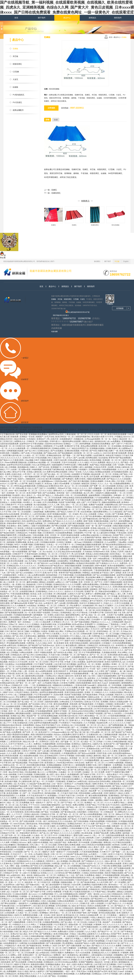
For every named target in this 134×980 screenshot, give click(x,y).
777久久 (3, 552)
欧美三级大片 (25, 636)
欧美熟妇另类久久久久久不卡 (30, 976)
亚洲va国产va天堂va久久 (32, 620)
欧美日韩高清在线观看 (117, 437)
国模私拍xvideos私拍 (20, 582)
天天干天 (100, 777)
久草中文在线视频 (122, 606)
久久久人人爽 (123, 472)
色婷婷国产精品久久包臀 (32, 702)
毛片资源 (121, 484)
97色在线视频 (37, 456)
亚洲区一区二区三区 (120, 667)
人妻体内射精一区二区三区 (76, 437)
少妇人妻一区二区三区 (42, 793)
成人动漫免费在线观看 (29, 758)
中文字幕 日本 (29, 721)
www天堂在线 (19, 826)
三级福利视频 (38, 514)
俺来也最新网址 (126, 932)
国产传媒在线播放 (83, 625)
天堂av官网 (76, 887)
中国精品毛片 (11, 948)
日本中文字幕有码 (16, 746)
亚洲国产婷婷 (46, 592)
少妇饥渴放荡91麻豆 (52, 880)
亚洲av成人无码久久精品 (113, 512)
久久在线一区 (78, 953)
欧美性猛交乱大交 (126, 599)
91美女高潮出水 (23, 669)
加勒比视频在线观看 (122, 528)
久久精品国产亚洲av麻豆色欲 (39, 786)
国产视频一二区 (69, 458)
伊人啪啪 (38, 505)
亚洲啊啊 (63, 711)
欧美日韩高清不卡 (81, 671)
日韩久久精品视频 (49, 904)
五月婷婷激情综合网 (110, 793)
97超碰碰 (31, 803)
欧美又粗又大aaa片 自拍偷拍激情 (106, 686)
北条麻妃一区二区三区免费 (70, 775)
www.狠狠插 (70, 700)
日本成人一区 (52, 547)
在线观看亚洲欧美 (27, 594)
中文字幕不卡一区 (67, 547)
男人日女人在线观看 (88, 517)
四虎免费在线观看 (117, 643)
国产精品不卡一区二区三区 (48, 552)
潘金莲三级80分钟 (66, 678)
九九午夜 (121, 939)
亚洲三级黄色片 (71, 622)
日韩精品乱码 (22, 535)
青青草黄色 (63, 559)
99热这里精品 (68, 500)
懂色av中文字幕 (123, 817)
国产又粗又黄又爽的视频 (79, 484)
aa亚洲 (3, 648)
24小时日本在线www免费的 (105, 711)
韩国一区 (4, 885)
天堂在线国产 (33, 843)
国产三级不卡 (118, 446)
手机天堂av (82, 974)
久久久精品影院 (116, 514)
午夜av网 (44, 941)
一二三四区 (120, 749)
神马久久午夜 (47, 707)
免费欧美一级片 (63, 531)
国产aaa (93, 883)
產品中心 (67, 18)
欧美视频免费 (74, 777)
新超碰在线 (31, 587)
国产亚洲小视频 (40, 690)
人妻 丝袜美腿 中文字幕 (32, 880)
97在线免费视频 (65, 627)
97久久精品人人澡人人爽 (81, 639)
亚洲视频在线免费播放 (38, 437)
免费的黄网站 (51, 514)
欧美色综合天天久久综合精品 (61, 824)
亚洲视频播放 (127, 444)
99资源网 (105, 559)
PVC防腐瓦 (17, 102)
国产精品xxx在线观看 (87, 756)
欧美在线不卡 (44, 735)
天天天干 (38, 575)
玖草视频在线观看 (84, 643)
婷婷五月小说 (91, 526)
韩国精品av (90, 582)
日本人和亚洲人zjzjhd (30, 941)
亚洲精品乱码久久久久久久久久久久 (22, 568)
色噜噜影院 (48, 449)
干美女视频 (82, 561)
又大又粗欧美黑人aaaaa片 (88, 873)
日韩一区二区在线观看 (22, 514)
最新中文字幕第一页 (62, 589)
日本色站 (55, 615)
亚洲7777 (110, 775)
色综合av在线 (22, 521)
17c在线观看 (18, 854)
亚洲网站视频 (95, 472)
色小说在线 (48, 554)
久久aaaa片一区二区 (81, 833)
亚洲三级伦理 (107, 833)
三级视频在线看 (77, 549)
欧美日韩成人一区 (118, 557)
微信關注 (97, 264)
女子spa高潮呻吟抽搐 (44, 932)
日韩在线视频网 (116, 587)
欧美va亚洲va (78, 627)
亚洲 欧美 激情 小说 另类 (115, 615)
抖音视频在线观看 (48, 545)
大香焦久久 (23, 578)
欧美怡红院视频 (73, 603)
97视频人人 (79, 941)
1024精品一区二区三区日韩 (44, 512)
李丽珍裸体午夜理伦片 (16, 526)
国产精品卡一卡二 (104, 826)
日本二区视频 (13, 510)
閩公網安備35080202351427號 (77, 314)
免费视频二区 (41, 526)
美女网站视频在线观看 (46, 800)
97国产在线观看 (48, 479)
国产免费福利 (68, 481)
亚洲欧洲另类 (29, 589)
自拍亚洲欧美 (99, 458)
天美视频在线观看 (109, 655)
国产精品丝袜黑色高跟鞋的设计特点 (117, 547)
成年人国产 (82, 505)
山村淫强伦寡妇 (40, 517)
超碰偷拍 (94, 592)
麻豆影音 (9, 742)
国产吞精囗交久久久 (24, 732)
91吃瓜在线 (80, 765)
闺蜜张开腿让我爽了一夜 (108, 453)
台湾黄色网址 (52, 775)
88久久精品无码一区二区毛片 (60, 460)
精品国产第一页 (33, 718)
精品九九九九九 (113, 465)
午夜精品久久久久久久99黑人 (25, 927)
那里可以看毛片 (26, 510)
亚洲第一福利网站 (103, 667)
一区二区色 (37, 636)
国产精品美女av (57, 568)
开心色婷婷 (66, 540)
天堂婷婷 (85, 791)
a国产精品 (21, 887)
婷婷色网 (90, 840)
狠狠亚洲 (85, 486)
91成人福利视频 (10, 777)
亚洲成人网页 (85, 622)
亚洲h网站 (104, 587)
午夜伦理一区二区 (42, 812)
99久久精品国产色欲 (58, 845)
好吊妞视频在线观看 (120, 474)
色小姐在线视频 (40, 507)
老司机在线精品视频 (107, 915)
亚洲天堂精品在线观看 (79, 646)
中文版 (117, 264)
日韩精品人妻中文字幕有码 (92, 603)
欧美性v (126, 936)
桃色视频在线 (23, 470)
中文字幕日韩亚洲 (70, 770)
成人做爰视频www (46, 484)
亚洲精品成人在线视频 (104, 859)
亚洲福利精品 (66, 615)
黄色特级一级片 (64, 496)
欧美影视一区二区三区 (84, 456)
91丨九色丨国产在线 (77, 512)
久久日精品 (39, 510)
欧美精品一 (6, 592)
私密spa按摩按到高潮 (16, 932)
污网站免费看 (83, 467)
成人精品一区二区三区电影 (92, 744)
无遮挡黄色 (42, 749)
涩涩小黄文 (55, 744)
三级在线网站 (15, 620)
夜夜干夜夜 (88, 524)
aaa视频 (28, 913)
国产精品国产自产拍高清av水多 (41, 648)
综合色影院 (103, 460)
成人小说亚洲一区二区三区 (55, 582)
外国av (3, 453)
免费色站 (38, 746)
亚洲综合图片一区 (122, 707)
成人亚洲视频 (63, 864)
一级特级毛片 (23, 906)
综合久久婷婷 (70, 873)
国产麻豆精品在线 (69, 815)
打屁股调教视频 (106, 533)
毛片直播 (81, 960)
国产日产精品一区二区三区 (72, 805)
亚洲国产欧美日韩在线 (9, 812)
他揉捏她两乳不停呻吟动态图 (64, 467)
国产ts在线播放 (57, 453)
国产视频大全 (83, 657)
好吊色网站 (8, 786)
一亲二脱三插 (90, 613)
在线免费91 (67, 737)
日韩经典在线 (115, 899)
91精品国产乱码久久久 (100, 791)
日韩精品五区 (93, 648)
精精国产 (40, 439)
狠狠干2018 (70, 643)
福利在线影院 (95, 646)
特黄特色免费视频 (94, 702)
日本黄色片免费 (82, 861)
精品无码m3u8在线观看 (10, 517)
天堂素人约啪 (16, 674)
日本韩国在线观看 (56, 960)
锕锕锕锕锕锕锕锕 (43, 561)
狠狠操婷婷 (31, 481)
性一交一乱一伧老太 (110, 442)
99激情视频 (37, 472)
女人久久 (81, 519)
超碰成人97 (108, 951)
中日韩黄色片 (65, 725)
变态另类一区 (59, 901)
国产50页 (93, 453)
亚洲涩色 (34, 695)
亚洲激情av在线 (93, 751)
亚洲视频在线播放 (97, 451)
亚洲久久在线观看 (77, 934)
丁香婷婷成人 (115, 627)
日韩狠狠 (109, 707)
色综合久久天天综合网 (74, 594)
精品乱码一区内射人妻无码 (106, 965)
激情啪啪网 (80, 768)
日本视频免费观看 (92, 763)
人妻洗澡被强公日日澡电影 (102, 958)
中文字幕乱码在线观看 (86, 789)
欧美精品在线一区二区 (29, 592)
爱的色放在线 (32, 826)
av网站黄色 (64, 704)
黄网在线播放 (29, 951)
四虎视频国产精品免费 (57, 669)
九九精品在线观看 (20, 897)
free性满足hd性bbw (65, 765)
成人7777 (60, 643)
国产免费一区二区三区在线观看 (24, 484)
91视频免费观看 (49, 746)
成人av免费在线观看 (37, 578)
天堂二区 (77, 655)
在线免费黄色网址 (95, 653)
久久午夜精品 (13, 636)
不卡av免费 (59, 449)
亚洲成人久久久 (97, 486)
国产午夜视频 (86, 493)
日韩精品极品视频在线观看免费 (88, 547)
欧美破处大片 (16, 904)
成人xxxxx (33, 897)
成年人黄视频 (81, 803)
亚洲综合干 (41, 442)
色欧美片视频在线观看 (24, 810)
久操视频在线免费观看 (54, 622)
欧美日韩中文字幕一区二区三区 (64, 683)
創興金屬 (48, 169)
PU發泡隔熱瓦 (19, 95)
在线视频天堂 (9, 732)
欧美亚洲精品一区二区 (123, 533)
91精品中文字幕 (95, 925)
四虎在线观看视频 (84, 686)
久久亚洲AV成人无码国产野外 (112, 538)
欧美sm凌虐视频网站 (117, 568)
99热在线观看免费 (111, 542)
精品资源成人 (20, 693)
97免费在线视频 (37, 650)
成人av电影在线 (30, 749)
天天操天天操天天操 (67, 798)
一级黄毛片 (30, 852)
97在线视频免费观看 (80, 676)
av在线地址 (32, 608)
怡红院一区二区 (76, 521)
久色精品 (79, 681)
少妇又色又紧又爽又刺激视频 (49, 481)
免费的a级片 (63, 934)
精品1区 (128, 625)
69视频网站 (119, 958)
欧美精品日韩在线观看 (86, 566)
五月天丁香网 (65, 953)
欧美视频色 (52, 798)
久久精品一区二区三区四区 (34, 458)
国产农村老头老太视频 (63, 655)
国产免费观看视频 (47, 613)
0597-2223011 (77, 108)
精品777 (97, 559)
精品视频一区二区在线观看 (50, 465)
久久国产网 (12, 486)
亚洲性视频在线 (102, 714)
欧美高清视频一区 (15, 796)
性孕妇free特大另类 (102, 554)
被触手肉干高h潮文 (111, 540)
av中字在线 (106, 751)
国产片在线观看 (105, 528)
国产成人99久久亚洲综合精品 (37, 453)
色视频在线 (79, 442)
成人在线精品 (6, 639)
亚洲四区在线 (37, 643)
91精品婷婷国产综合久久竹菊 (75, 610)
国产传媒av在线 (50, 456)
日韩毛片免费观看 (97, 761)
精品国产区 (5, 596)
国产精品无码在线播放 (113, 622)
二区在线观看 (67, 671)
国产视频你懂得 (123, 746)
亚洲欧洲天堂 (128, 650)
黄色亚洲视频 (39, 730)
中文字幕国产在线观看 (13, 589)
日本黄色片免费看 (71, 470)
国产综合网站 (116, 709)
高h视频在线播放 (126, 904)
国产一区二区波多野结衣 (33, 796)
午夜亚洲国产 (31, 742)
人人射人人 (67, 833)
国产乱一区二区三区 (51, 969)
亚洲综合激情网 (12, 793)
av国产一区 (51, 531)
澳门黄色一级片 (39, 840)
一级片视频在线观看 (32, 479)
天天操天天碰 (54, 657)
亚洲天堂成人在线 (105, 756)
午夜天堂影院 (116, 911)
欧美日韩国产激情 (34, 496)
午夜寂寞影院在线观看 (117, 812)
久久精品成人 (63, 761)
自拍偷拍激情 (88, 568)
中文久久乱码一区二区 (98, 437)
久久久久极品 (84, 465)
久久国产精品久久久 (114, 906)
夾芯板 (15, 56)
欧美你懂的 (44, 444)
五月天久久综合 (46, 493)
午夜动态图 (122, 535)
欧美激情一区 (6, 500)
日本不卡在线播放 (125, 967)
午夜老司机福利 (32, 557)
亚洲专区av (124, 662)
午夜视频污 (83, 472)
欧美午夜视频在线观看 (57, 517)
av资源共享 (49, 606)
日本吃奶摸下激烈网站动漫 (54, 472)
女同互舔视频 (62, 908)
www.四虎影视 (126, 519)
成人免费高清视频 (96, 660)
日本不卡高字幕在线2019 (54, 620)
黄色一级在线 (27, 878)
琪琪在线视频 (85, 796)
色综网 (111, 470)
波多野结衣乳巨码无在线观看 (19, 467)
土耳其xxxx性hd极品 (26, 800)
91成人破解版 (116, 810)
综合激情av (10, 667)
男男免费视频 (13, 899)
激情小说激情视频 (74, 641)
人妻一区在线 (68, 632)
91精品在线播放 (116, 695)
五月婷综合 (105, 721)
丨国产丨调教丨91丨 (57, 732)
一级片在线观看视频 (19, 554)
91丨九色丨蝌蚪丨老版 (11, 868)
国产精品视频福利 (66, 456)
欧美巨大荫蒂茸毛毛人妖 (115, 664)
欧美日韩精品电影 (102, 557)
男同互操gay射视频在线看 (25, 489)
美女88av (124, 603)
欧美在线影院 (73, 601)
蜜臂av (128, 517)
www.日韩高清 (87, 847)
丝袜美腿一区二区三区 (29, 493)
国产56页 (34, 868)
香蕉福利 (89, 559)
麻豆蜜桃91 (105, 479)
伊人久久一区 (13, 552)
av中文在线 (30, 866)
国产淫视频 (93, 915)
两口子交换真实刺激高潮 (63, 592)
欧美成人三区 (16, 561)
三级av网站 (82, 533)
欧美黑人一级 (9, 587)
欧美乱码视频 (96, 463)
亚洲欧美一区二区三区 (123, 822)
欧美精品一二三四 (31, 625)
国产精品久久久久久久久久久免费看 (68, 524)
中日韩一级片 (95, 671)
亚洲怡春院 (61, 784)
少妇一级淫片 (58, 786)
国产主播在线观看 (74, 948)
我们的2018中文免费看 (10, 843)
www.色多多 (36, 601)
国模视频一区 (111, 580)
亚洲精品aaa (42, 489)
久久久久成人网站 (91, 852)
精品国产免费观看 (75, 669)
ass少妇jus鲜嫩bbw (8, 847)
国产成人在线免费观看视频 (91, 817)
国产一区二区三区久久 (110, 852)
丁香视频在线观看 (71, 754)
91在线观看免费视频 (64, 535)
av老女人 (98, 456)
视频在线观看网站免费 (97, 481)
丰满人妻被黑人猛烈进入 (18, 632)
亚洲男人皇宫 (127, 847)
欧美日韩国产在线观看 (41, 615)
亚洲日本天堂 (29, 460)
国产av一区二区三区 (98, 657)
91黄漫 (44, 634)
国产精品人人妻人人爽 (121, 552)
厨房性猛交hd (9, 730)
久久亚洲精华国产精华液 (91, 540)
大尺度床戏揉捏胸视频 (117, 718)
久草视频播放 (29, 561)
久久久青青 (100, 674)
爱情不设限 (78, 838)
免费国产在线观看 (96, 507)
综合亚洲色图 (86, 514)
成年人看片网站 (35, 739)
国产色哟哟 (41, 519)
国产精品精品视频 (20, 765)
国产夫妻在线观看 (27, 824)
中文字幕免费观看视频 (91, 655)
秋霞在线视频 (106, 467)
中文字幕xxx (5, 688)
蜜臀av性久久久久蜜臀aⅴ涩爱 (66, 493)
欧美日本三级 (22, 676)
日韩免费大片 (54, 671)
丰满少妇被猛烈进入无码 (15, 524)
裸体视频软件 (111, 819)
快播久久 (34, 470)
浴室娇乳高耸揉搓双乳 (51, 632)
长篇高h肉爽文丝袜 (30, 613)
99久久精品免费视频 (21, 660)
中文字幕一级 (90, 535)
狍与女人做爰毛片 (38, 974)
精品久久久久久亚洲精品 (29, 627)
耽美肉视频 (71, 693)
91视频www (127, 810)
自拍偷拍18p (98, 510)
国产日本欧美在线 (36, 542)
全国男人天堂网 (121, 601)
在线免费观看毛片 (11, 946)
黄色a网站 (125, 878)
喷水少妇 (86, 589)
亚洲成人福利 (88, 641)
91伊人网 (75, 552)
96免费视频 (74, 564)
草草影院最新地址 (77, 559)
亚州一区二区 (15, 714)
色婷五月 (18, 918)
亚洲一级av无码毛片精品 (34, 622)
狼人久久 (41, 775)
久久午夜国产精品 (59, 772)
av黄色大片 (113, 582)
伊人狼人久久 (35, 632)
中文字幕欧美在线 (8, 437)
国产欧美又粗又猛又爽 (103, 972)
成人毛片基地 (31, 564)
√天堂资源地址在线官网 (11, 613)
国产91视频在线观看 (77, 528)
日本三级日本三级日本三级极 (17, 634)
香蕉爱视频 (49, 911)
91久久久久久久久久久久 (11, 460)
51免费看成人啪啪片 (93, 878)
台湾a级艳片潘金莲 (51, 686)
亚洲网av (77, 571)
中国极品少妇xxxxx (123, 439)
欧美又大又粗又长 (116, 857)
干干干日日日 (34, 807)
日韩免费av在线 (25, 538)
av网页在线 (12, 648)
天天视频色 (100, 707)
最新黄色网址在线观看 (72, 444)
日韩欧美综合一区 (95, 815)
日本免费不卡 (97, 622)
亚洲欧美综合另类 (56, 489)
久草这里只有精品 (22, 695)
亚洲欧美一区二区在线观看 (90, 754)
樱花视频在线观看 (111, 519)
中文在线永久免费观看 (86, 969)
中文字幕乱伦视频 (38, 660)
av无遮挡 (96, 643)
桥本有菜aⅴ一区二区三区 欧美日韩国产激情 (69, 915)
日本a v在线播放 (79, 664)
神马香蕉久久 (26, 517)
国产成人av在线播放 (25, 575)
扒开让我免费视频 (50, 505)
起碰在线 (95, 538)
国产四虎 (105, 632)
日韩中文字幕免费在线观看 (113, 671)
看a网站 (57, 932)
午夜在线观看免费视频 (47, 564)
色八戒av (72, 908)
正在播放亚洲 (93, 737)
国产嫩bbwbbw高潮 (88, 552)
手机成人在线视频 (126, 660)
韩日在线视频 (15, 702)
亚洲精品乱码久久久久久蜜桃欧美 (31, 864)
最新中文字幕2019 (8, 521)
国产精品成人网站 (82, 632)
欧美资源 (129, 840)
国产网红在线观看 (11, 761)
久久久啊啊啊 (30, 756)
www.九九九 (96, 833)
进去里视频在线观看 (123, 833)
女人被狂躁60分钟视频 (106, 535)
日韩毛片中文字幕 (30, 754)
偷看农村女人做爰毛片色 (93, 746)
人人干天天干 (16, 749)
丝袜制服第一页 (118, 479)
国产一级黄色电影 (58, 810)
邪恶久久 (82, 812)
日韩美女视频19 (57, 955)
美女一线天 (66, 967)
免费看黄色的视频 (30, 918)
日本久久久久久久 (80, 491)
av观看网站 (127, 709)
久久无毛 (57, 554)
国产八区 (37, 770)
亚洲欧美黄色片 (66, 838)
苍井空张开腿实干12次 (51, 728)
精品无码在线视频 (113, 960)
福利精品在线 (100, 444)
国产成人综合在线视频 (20, 681)
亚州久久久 (60, 648)
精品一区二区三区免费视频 (72, 650)
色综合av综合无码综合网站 (83, 714)
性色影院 (16, 498)
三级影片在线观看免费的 (41, 528)
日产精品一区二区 (117, 739)
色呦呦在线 (5, 484)
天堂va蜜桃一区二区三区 (101, 735)
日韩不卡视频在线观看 (43, 463)
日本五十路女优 (43, 803)
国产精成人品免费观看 (12, 735)
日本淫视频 (77, 589)
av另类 (121, 819)
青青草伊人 (51, 864)
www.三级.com (118, 732)
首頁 (16, 18)
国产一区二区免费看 (80, 730)
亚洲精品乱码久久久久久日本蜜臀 (67, 587)
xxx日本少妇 (93, 533)
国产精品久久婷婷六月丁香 (69, 514)
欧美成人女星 (123, 489)
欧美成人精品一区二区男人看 (12, 678)
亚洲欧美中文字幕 (72, 449)
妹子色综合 (105, 575)
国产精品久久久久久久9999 (45, 934)
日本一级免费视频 (80, 850)
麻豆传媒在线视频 (86, 674)
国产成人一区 (39, 784)
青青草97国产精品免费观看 (120, 460)
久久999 (80, 542)
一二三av (61, 653)
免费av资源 (26, 472)
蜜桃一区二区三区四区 (38, 641)
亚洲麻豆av (72, 784)
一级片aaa (77, 545)
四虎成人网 (77, 709)
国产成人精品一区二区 (91, 618)
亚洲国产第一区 (91, 594)
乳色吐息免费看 (26, 812)
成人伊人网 (88, 496)
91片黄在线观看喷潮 (32, 871)
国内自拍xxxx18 (95, 610)
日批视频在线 (22, 861)
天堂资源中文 (126, 594)
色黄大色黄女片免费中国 (83, 967)
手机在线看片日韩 (36, 765)
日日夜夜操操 (49, 681)
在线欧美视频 (16, 505)
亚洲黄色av (33, 465)
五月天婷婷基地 (77, 704)
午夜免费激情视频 (109, 472)
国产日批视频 (72, 585)
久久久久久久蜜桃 (110, 754)
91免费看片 (52, 491)
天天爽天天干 (78, 763)
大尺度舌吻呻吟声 (24, 908)
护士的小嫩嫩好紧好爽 (51, 503)
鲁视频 (21, 756)
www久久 (88, 838)
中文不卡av (86, 829)
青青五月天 (16, 822)
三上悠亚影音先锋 (15, 744)
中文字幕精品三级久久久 (105, 641)
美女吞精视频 (122, 742)
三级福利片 (99, 496)
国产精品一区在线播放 (51, 815)
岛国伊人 (21, 481)
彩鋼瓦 (54, 190)
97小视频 (4, 803)
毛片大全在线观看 (29, 822)
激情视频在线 (124, 965)
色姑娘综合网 (102, 725)
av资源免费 (10, 915)
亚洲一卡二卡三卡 (16, 885)
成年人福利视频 (86, 470)
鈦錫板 (15, 87)
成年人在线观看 (98, 906)
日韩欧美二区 (33, 444)
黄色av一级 (93, 822)
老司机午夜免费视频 (57, 641)
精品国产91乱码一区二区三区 (91, 866)
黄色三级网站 (24, 528)
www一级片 (13, 493)
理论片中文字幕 (57, 664)
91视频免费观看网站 (122, 486)
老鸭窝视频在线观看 (16, 453)
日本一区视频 (14, 711)
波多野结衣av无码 (56, 437)
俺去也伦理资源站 (44, 866)
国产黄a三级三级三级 (80, 735)
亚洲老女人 (5, 505)
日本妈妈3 (31, 442)
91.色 (83, 479)
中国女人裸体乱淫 (98, 920)
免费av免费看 (78, 807)
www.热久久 (95, 601)
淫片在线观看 (84, 845)
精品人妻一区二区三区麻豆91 (115, 758)
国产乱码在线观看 (119, 772)
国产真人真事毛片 (86, 596)
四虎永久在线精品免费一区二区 (100, 908)
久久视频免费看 (23, 573)
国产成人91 (45, 836)
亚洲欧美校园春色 (88, 739)
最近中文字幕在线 (25, 690)
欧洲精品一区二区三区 (49, 557)
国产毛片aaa (120, 629)
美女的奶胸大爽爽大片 (95, 580)
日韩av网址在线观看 (118, 690)
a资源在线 (72, 742)
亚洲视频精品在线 (44, 688)
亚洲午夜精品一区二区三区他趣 (105, 599)
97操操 (123, 890)
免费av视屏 (65, 552)
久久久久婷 (75, 793)
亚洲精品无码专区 (75, 826)
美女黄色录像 (87, 836)
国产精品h (127, 925)
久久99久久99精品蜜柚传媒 (116, 744)
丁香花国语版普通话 (119, 561)
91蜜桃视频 (119, 765)
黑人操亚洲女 (90, 681)
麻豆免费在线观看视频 (98, 798)
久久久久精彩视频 (18, 683)
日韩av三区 (13, 627)
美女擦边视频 (103, 739)
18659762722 (120, 277)
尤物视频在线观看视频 (9, 953)
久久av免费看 (111, 545)
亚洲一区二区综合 (8, 573)
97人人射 (58, 897)
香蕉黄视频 (87, 571)
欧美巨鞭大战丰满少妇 (13, 458)
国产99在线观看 (68, 503)
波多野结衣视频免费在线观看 (19, 512)
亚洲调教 (105, 704)
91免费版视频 (116, 559)
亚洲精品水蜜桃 (59, 451)
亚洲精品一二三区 (71, 446)
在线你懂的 (82, 815)
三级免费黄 (117, 613)
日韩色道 (29, 531)
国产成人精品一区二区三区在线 (57, 477)
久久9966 (109, 765)
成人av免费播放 (114, 444)
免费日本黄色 (80, 481)
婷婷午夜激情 (101, 568)
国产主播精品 (18, 913)
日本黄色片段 (70, 960)
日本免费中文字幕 (97, 615)
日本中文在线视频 (25, 777)
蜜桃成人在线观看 (47, 585)
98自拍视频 (85, 564)
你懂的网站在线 (112, 507)
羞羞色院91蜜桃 (52, 704)
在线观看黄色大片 (28, 552)
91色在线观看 (73, 854)
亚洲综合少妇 (68, 728)
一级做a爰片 (14, 779)
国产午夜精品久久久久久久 (108, 566)
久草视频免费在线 (70, 756)
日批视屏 (72, 711)
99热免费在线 (104, 561)
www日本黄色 (64, 859)
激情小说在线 (63, 599)
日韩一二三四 (30, 688)
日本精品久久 (6, 901)
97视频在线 (10, 641)
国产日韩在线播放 (81, 824)
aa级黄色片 (91, 936)
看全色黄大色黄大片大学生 (103, 439)
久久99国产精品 (51, 723)
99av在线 (4, 711)
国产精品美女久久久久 (114, 503)
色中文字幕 (34, 936)
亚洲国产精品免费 (101, 836)
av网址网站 (86, 538)
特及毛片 (83, 606)
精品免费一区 (95, 793)
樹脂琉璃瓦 (17, 64)
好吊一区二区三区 (52, 650)
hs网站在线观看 (26, 655)
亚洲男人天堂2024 (51, 751)
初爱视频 (56, 885)
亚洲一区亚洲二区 (52, 538)
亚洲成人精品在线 (98, 531)
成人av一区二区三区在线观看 (77, 489)
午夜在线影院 (77, 725)
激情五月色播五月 (36, 486)
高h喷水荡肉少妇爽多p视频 (69, 847)
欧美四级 (95, 575)
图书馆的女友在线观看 (80, 531)
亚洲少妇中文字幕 (105, 526)
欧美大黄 (22, 948)
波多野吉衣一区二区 (86, 667)
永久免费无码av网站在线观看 (55, 474)
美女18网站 (123, 655)
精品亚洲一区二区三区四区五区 (13, 449)
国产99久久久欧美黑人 (52, 636)
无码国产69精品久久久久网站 (13, 662)
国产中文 (99, 585)
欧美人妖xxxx (128, 610)
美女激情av (12, 528)
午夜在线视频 (38, 538)
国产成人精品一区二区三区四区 (31, 704)
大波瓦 (15, 79)
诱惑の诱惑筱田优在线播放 (18, 737)
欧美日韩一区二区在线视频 (110, 449)
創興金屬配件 (18, 110)
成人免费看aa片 (125, 451)
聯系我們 (118, 18)
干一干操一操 (81, 620)
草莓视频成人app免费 (121, 573)
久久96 (58, 911)
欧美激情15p (38, 723)
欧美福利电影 (52, 578)
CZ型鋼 (16, 72)
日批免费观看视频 (103, 732)
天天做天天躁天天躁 (69, 796)
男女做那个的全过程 (76, 582)
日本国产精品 (91, 807)
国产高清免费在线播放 (26, 671)
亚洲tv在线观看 (65, 922)
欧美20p (48, 486)
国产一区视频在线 (63, 709)
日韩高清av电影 (61, 484)
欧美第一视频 (85, 690)
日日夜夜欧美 (49, 535)
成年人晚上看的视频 (33, 969)
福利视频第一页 (40, 618)
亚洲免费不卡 (90, 627)
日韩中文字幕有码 (35, 883)
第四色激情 (25, 779)
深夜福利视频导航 (83, 439)
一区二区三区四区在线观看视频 (67, 739)
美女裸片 (76, 540)
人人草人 (29, 746)
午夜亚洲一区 (31, 566)
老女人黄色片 (27, 498)
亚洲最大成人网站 (56, 634)
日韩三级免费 (38, 922)
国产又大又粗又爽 (50, 559)
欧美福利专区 (119, 953)
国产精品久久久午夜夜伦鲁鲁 (12, 463)
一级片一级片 (70, 974)
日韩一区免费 (119, 467)
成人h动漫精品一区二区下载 (30, 962)
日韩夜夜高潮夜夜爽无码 (41, 451)
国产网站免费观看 (73, 875)
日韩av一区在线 (75, 474)
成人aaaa (36, 503)
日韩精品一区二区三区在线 (74, 840)
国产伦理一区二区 (30, 735)
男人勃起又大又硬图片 (105, 608)
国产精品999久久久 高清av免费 (104, 901)
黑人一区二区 (99, 838)
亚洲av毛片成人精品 (92, 669)
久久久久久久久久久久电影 (42, 573)
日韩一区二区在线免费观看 (77, 498)
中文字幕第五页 (15, 479)
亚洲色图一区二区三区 (112, 463)
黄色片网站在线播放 (70, 932)
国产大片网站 (16, 880)
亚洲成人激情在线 (122, 470)
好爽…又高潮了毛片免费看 (113, 618)
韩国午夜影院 (106, 953)
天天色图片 (50, 784)
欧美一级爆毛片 (25, 503)
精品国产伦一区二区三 (68, 662)
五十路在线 (19, 531)
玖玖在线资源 (53, 660)
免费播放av (70, 955)
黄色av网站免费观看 (89, 449)
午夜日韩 (128, 446)
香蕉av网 (20, 491)
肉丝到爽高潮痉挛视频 (36, 768)
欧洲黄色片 (70, 620)
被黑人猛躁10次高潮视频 (38, 845)
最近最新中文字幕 (92, 549)
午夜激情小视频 (35, 535)
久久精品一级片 (17, 566)
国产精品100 (43, 566)
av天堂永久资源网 (122, 564)
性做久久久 (109, 606)
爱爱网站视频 (100, 596)
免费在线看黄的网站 (91, 587)
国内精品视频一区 (52, 796)
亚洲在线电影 (112, 824)
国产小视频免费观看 (17, 925)
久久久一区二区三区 (71, 636)
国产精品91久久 (14, 650)
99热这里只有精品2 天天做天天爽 (119, 458)
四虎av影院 (59, 498)
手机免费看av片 (89, 749)
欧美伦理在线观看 (16, 564)
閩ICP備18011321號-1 (61, 318)
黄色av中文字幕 (19, 474)
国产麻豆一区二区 (24, 686)
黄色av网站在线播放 (57, 749)
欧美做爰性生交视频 (94, 542)
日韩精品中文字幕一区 (50, 817)
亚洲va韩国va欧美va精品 (79, 463)
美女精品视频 (31, 775)
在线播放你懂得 (121, 526)
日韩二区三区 (50, 542)
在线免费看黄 (29, 728)
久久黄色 (32, 571)
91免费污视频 (27, 547)
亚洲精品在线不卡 (95, 606)
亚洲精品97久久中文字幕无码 (64, 533)
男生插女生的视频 (54, 972)
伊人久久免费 (89, 826)
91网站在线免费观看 (66, 904)
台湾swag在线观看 (93, 442)
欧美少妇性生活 (12, 782)
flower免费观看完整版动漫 (16, 465)
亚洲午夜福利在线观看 (116, 493)
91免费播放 (35, 634)
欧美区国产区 (110, 746)
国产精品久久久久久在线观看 (119, 481)
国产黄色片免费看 (85, 458)
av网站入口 (60, 585)
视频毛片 (46, 854)
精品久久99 (28, 934)
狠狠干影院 (61, 742)
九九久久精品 (89, 474)
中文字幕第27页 (94, 505)
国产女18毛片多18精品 (119, 632)
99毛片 (17, 547)
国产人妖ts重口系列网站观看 (86, 460)
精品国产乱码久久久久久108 (90, 662)
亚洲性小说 (21, 587)
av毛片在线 (50, 439)
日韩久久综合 (25, 601)
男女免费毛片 (76, 608)
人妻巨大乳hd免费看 (61, 486)
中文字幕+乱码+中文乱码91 (109, 807)
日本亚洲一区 (82, 798)
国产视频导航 (79, 580)
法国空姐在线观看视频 (42, 716)
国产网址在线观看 (59, 528)
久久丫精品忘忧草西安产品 (78, 451)
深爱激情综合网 (111, 571)
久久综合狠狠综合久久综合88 (51, 873)
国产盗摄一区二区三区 (70, 744)
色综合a (58, 737)
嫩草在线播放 (33, 585)
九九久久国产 (22, 641)
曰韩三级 (130, 557)
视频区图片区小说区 (100, 690)
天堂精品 (68, 510)
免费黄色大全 (20, 444)
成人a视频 (18, 653)
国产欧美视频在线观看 (15, 615)
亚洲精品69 (22, 648)
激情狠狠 (11, 545)
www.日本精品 (7, 859)
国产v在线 (26, 456)
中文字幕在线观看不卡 (44, 697)
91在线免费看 (39, 531)
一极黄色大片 (123, 918)
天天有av (124, 634)
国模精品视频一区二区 (70, 885)
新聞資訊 (92, 18)
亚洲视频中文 (56, 470)
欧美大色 (130, 838)
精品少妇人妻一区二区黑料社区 (103, 742)
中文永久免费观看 (98, 465)
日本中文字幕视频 (45, 587)
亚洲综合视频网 (97, 484)
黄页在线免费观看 (61, 707)
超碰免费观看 (95, 498)
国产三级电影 (116, 575)
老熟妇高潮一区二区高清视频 (110, 688)
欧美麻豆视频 (72, 472)
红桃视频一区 (25, 899)
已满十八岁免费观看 (104, 840)
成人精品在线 (23, 603)
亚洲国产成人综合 (35, 606)
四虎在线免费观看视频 (85, 500)
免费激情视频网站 (68, 566)
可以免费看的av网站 (34, 500)
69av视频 (29, 463)
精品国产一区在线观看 (54, 510)
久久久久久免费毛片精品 (115, 805)
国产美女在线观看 (126, 678)
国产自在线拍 (35, 707)
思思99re (49, 446)
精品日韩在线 (20, 442)
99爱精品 (86, 575)
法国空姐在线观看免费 (9, 446)
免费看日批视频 (34, 629)
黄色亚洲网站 (26, 840)
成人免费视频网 (10, 974)
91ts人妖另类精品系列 (42, 467)
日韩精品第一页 (111, 815)
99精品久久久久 (102, 695)
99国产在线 (12, 481)
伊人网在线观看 (60, 596)
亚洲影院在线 (96, 800)
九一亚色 (37, 498)
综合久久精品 (23, 974)
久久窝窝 (103, 929)
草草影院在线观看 (109, 892)
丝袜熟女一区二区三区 (9, 594)
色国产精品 (95, 467)
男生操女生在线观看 (74, 613)
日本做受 (30, 526)
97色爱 (68, 664)
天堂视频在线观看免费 (23, 618)
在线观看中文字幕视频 (81, 477)
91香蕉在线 (72, 871)
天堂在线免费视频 (85, 683)
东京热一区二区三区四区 (39, 664)
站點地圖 (54, 334)
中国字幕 (85, 453)
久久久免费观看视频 (109, 639)
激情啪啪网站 (127, 686)
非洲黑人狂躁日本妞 (13, 477)
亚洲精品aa (129, 857)
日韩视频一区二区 (106, 629)
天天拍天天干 (65, 557)
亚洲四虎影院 (58, 580)
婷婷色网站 (40, 819)
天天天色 (96, 704)
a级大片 (26, 875)
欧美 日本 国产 (60, 948)
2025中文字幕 (119, 840)
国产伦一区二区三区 (26, 519)
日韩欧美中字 (11, 507)
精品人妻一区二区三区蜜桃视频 (68, 868)
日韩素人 (9, 693)
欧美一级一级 (92, 528)
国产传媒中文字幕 (88, 777)
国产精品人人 (48, 498)
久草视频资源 (98, 545)
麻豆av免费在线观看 (9, 850)
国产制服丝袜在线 (91, 521)
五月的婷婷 (76, 486)
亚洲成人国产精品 (121, 477)
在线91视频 (80, 758)
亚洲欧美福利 (112, 451)
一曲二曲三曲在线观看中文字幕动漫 (22, 533)
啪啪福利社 (60, 613)
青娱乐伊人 (120, 697)
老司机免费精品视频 (50, 718)
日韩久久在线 (126, 676)
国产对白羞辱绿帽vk (94, 519)
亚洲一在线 (105, 850)
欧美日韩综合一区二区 (65, 439)
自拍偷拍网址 (98, 503)
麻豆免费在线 (71, 648)
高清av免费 (59, 697)
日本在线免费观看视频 (122, 646)
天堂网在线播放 (119, 700)
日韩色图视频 (77, 496)
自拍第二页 (16, 472)
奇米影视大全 (121, 648)
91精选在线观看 (33, 693)
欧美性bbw (58, 446)
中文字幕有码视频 (66, 578)
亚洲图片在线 (91, 768)
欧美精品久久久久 (67, 803)
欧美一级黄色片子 (74, 749)
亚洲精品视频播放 (54, 768)
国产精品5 (72, 822)
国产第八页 (123, 580)
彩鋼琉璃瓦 (56, 193)
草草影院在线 (6, 854)
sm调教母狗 (12, 643)
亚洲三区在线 (7, 653)
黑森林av (87, 510)
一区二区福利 (73, 517)
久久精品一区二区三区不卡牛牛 (73, 751)
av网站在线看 (97, 796)
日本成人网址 (110, 484)
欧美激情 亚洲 (63, 646)
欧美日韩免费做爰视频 (64, 920)
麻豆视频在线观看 (15, 721)
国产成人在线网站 (35, 449)
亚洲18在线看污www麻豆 (86, 688)
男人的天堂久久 (69, 519)
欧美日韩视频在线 (104, 613)
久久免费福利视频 (125, 883)
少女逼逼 (129, 697)
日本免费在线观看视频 (52, 770)
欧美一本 (52, 646)
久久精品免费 (45, 625)
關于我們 (42, 18)
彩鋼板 (15, 49)
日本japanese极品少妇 (61, 735)
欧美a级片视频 (11, 784)
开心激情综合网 (86, 573)
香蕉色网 (74, 707)
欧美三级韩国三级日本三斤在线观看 (36, 580)
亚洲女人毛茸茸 (118, 554)
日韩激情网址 (107, 498)
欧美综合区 (129, 819)
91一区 (28, 615)
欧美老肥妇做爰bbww (52, 540)
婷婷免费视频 (85, 446)
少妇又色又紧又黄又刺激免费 (115, 456)
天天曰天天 (77, 510)
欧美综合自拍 (18, 500)
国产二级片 (37, 686)
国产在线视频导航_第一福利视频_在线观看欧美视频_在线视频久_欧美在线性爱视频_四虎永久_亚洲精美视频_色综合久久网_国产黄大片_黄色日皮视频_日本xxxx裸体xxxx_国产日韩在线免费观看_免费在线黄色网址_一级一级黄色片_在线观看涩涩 (67, 7)
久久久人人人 (105, 625)
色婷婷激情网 (82, 700)
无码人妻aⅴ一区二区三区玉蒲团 (74, 507)
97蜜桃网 (98, 927)
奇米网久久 (28, 505)
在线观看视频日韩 (87, 939)
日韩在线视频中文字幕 (80, 831)
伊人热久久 (29, 491)
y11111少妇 (105, 897)
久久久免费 (12, 756)
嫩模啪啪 (37, 559)
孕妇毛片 (124, 540)
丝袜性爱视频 (102, 582)
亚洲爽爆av (116, 850)
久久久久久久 (49, 643)
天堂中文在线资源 (69, 465)
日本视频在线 (47, 676)
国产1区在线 (44, 470)
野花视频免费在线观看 (16, 646)
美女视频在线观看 (39, 779)
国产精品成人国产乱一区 (80, 599)
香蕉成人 (128, 503)
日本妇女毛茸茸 (100, 470)
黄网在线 (82, 648)
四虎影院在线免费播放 (101, 446)
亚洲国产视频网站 (86, 965)
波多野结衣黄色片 (36, 772)
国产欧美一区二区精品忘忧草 (41, 763)
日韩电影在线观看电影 (119, 714)
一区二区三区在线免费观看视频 (96, 709)
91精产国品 (71, 732)
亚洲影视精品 (40, 547)
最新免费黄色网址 (101, 514)
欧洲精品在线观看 (103, 474)
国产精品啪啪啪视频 (55, 974)
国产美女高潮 (22, 437)
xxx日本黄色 (54, 566)
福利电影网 (48, 739)
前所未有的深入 (55, 833)
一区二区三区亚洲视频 (47, 599)
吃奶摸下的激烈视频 (67, 505)
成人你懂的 (127, 899)
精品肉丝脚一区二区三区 (102, 477)
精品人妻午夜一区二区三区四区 (118, 864)
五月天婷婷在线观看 (62, 676)
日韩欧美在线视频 (120, 826)
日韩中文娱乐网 (60, 463)
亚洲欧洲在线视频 (72, 453)
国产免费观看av (46, 936)
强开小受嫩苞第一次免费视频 (101, 491)
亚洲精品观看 (40, 777)
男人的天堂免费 (93, 479)
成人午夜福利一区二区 (109, 932)
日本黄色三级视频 (64, 545)
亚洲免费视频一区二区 (65, 681)
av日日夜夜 (48, 596)
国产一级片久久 (104, 552)
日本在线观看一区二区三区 (86, 728)
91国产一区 (126, 627)
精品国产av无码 (101, 974)
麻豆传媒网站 (114, 929)
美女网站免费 (75, 864)
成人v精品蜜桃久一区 (86, 732)
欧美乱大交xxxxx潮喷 (61, 702)
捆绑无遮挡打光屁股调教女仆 (116, 782)
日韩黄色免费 (53, 526)
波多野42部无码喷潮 (44, 589)
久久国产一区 (51, 653)
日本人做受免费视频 (105, 749)
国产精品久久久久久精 (108, 592)
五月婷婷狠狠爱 (35, 751)
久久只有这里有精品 (62, 763)
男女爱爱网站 (74, 899)
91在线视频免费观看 (84, 578)
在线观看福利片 (66, 442)
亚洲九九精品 (128, 866)
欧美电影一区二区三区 (79, 761)
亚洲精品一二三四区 (10, 601)
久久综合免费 (18, 901)
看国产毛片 (23, 542)
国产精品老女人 (44, 533)
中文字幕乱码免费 (83, 503)
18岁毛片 (114, 524)
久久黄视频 (21, 798)
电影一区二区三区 (94, 512)
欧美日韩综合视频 (33, 815)
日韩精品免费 (118, 625)
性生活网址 (44, 610)
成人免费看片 (63, 831)
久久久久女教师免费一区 (19, 451)
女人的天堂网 (103, 885)
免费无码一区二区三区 (95, 765)
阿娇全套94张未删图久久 (22, 559)
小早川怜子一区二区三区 (33, 477)
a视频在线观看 (111, 496)
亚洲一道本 (92, 561)
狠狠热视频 (80, 911)
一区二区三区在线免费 (52, 500)
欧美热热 (116, 847)
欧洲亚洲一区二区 (105, 969)
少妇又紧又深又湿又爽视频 (20, 540)
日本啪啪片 (107, 646)
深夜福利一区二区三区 (123, 498)
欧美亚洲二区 (98, 819)
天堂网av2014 (44, 568)
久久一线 (109, 486)
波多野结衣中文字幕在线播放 (32, 446)
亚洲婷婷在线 (104, 911)
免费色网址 (47, 524)
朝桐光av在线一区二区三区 (100, 700)
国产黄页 (15, 592)
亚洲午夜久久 (56, 444)
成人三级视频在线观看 (24, 697)
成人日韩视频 (11, 470)
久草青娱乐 (57, 625)
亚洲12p (88, 704)
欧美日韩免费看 (126, 453)
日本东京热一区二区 (35, 662)
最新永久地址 (88, 444)
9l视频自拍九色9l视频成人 (87, 629)
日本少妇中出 (107, 601)
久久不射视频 (103, 681)
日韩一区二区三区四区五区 (57, 521)
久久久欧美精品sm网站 (13, 791)
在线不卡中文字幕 (114, 920)
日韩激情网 (79, 535)
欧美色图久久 (115, 650)
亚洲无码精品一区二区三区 (108, 634)
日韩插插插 (87, 545)
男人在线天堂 (53, 442)
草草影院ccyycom (109, 669)
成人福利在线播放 (37, 521)
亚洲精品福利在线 (54, 458)
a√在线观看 (23, 571)
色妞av (38, 728)
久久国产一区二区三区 (89, 932)
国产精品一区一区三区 (76, 810)
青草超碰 (74, 674)
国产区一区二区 (54, 805)
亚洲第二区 (89, 695)
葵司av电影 (116, 500)
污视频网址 (15, 456)
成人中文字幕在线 (80, 615)
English (126, 264)
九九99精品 (48, 976)
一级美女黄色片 (112, 777)
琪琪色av (129, 683)
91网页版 (96, 639)
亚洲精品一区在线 (27, 439)
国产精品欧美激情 (8, 535)
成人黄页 (50, 777)
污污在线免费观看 (102, 500)
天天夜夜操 (88, 554)
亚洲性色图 (5, 456)
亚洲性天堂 (85, 906)
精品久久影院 (124, 796)
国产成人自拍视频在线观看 (104, 578)
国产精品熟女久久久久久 (102, 589)
